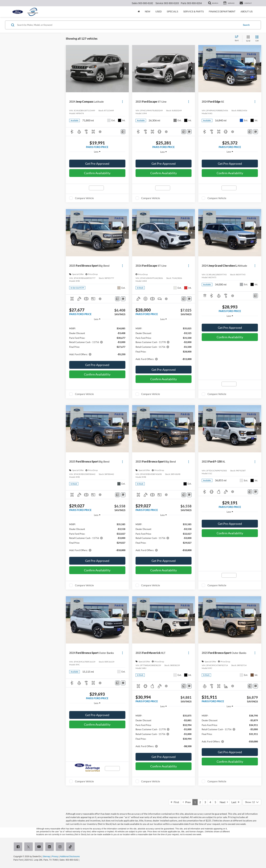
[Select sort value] (238, 39)
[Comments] (123, 132)
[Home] (139, 12)
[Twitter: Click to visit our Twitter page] (29, 847)
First (175, 802)
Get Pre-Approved (97, 164)
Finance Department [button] (222, 12)
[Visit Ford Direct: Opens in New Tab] (81, 860)
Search (246, 25)
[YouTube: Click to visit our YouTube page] (40, 847)
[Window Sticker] (189, 132)
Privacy (55, 856)
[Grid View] (248, 39)
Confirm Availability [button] (97, 173)
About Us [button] (247, 12)
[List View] (257, 39)
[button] (125, 69)
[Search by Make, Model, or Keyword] (128, 25)
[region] (97, 157)
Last (235, 802)
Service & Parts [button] (193, 12)
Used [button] (159, 12)
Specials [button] (172, 12)
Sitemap (46, 856)
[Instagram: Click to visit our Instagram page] (61, 847)
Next (224, 802)
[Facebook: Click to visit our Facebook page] (19, 847)
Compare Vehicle (84, 198)
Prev (187, 802)
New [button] (148, 12)
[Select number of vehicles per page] (252, 802)
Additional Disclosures (70, 856)
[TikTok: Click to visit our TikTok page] (71, 847)
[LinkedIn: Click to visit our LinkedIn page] (50, 847)
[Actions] (122, 102)
